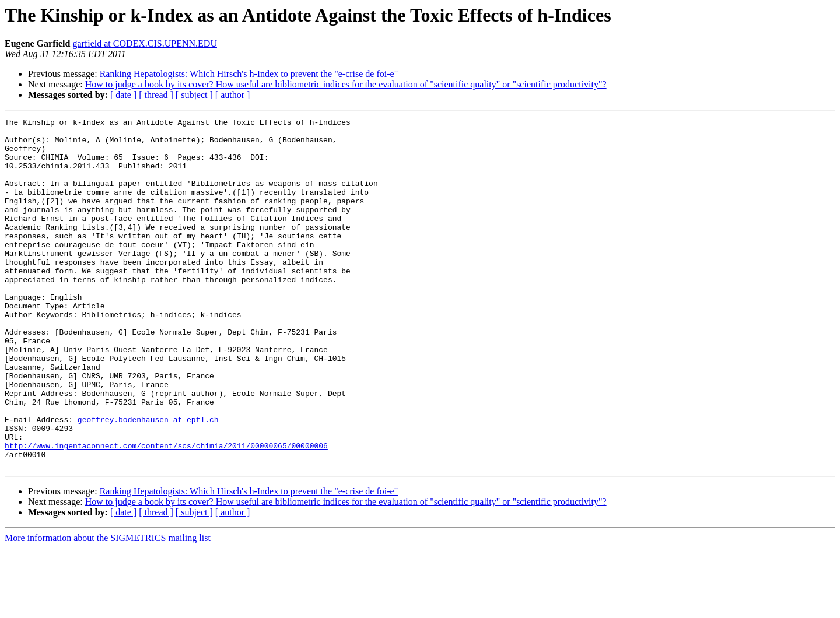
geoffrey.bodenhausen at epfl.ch (148, 480)
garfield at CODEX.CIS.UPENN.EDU (145, 43)
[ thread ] (156, 95)
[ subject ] (194, 95)
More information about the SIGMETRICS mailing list (108, 608)
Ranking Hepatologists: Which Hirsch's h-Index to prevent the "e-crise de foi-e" (249, 74)
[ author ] (233, 95)
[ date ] (123, 95)
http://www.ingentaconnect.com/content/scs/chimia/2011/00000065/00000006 (166, 512)
